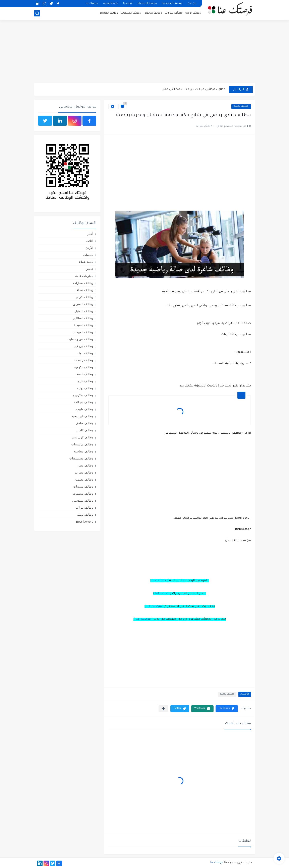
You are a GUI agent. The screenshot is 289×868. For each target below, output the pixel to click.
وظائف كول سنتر (82, 437)
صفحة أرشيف (111, 4)
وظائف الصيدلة (83, 325)
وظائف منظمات (83, 493)
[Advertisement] (144, 52)
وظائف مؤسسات (82, 444)
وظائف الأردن (84, 297)
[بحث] (37, 13)
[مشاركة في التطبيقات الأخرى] (163, 709)
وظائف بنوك (85, 353)
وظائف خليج (85, 381)
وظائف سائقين (153, 13)
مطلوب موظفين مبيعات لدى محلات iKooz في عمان (194, 89)
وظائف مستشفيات (81, 458)
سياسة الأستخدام (147, 4)
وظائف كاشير (84, 430)
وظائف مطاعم (84, 472)
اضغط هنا (159, 581)
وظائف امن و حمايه (81, 339)
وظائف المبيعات (131, 13)
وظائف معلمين (108, 13)
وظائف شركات (174, 13)
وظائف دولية (85, 388)
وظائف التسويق (83, 304)
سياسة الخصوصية (172, 4)
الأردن (89, 248)
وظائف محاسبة (83, 451)
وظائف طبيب (85, 409)
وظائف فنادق (85, 423)
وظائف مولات (84, 508)
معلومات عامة (84, 276)
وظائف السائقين (83, 318)
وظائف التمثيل (84, 311)
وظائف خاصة (85, 374)
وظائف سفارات (83, 283)
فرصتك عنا (92, 4)
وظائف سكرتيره (83, 395)
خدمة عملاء (86, 262)
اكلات (90, 241)
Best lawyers (85, 522)
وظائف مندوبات (83, 486)
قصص (89, 269)
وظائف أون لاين (83, 346)
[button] (227, 709)
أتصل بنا (128, 4)
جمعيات (88, 255)
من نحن (192, 4)
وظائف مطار (85, 465)
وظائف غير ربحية (82, 416)
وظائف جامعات (83, 360)
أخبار (90, 234)
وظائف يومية (193, 13)
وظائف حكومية (84, 367)
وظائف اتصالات (83, 290)
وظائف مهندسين (83, 500)
